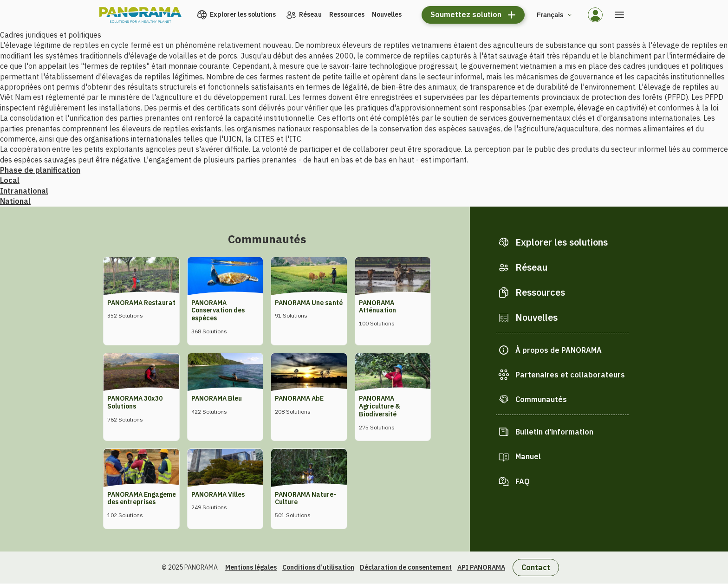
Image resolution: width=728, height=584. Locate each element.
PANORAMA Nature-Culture (305, 498)
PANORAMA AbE (299, 398)
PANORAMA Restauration (146, 303)
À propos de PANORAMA (559, 350)
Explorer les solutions (243, 14)
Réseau (310, 14)
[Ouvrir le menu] (619, 15)
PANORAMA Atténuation (377, 307)
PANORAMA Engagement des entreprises (145, 498)
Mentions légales (251, 567)
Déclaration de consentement (406, 567)
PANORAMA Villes (218, 494)
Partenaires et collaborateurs (570, 375)
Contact (536, 567)
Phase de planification (40, 170)
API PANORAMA (481, 567)
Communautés (541, 399)
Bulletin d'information (554, 432)
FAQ (523, 481)
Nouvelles (387, 14)
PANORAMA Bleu (217, 398)
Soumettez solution (466, 14)
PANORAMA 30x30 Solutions (135, 402)
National (15, 201)
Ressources (347, 14)
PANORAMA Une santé (309, 303)
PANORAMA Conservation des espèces (218, 311)
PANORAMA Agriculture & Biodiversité (380, 406)
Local (10, 180)
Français (550, 15)
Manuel (528, 456)
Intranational (24, 191)
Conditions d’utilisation (318, 567)
